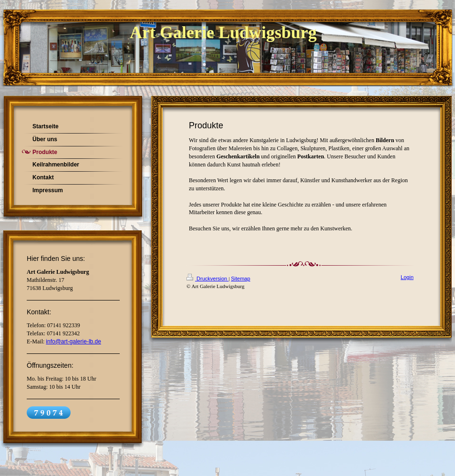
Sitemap (240, 279)
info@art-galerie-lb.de (73, 341)
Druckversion (207, 279)
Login (407, 277)
